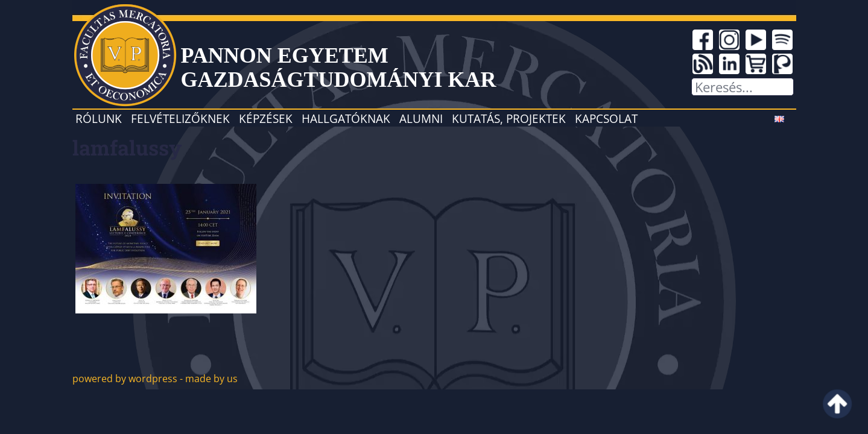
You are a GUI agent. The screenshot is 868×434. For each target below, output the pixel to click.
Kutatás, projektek (509, 118)
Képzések (266, 118)
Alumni (421, 118)
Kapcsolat (606, 118)
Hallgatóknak (346, 118)
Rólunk (99, 118)
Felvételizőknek (180, 118)
